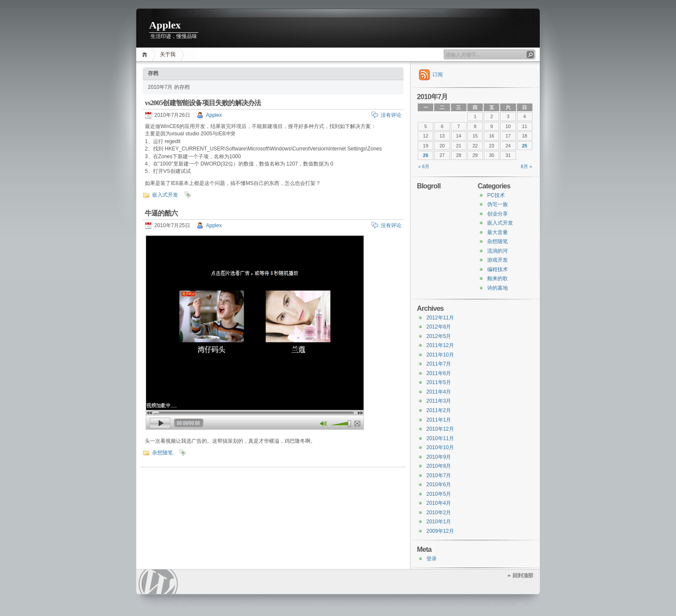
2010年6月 (439, 485)
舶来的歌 (498, 278)
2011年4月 (439, 392)
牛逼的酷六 (161, 213)
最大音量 (498, 232)
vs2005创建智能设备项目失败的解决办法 (203, 103)
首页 (146, 55)
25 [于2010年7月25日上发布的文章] (525, 146)
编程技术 (498, 269)
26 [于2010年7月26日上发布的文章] (426, 155)
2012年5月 (439, 336)
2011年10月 (440, 355)
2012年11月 (440, 318)
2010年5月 (439, 494)
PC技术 (496, 195)
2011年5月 (439, 382)
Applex (165, 25)
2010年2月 (439, 513)
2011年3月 (439, 401)
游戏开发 (498, 260)
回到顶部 (523, 575)
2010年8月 (439, 466)
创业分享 (498, 214)
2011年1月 (439, 420)
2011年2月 (439, 410)
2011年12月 (440, 345)
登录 (432, 559)
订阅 (438, 75)
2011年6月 (439, 373)
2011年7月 (439, 364)
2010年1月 (439, 522)
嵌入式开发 (165, 195)
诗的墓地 (498, 288)
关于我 (168, 54)
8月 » (526, 166)
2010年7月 (439, 475)
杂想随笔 (163, 453)
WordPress (158, 582)
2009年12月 (440, 531)
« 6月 (424, 166)
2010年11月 (440, 438)
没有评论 (391, 115)
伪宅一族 (498, 204)
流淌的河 (498, 251)
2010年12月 (440, 429)
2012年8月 (439, 327)
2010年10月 (440, 447)
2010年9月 (439, 457)
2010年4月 (439, 503)
